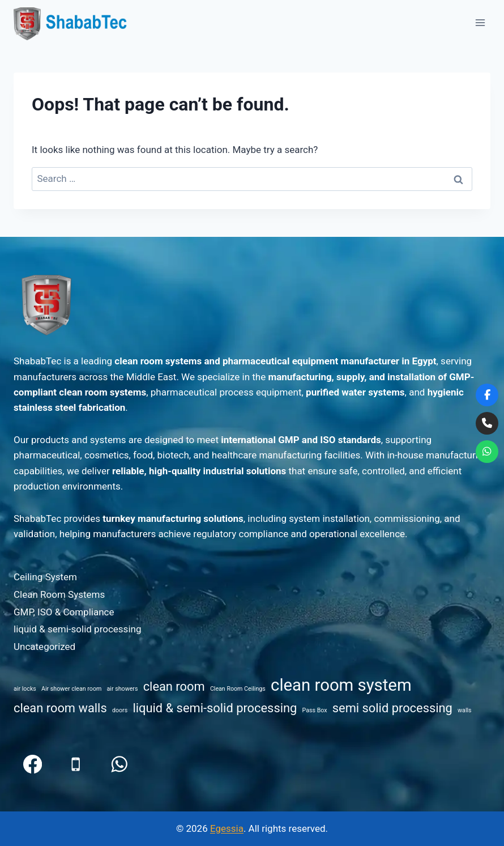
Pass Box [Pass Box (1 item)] (315, 710)
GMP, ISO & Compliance (64, 612)
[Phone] (76, 764)
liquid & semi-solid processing (77, 629)
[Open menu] (480, 22)
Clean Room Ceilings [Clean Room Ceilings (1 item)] (238, 689)
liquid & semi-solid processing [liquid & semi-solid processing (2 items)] (215, 708)
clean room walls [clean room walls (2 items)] (60, 708)
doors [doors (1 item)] (120, 710)
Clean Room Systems (59, 594)
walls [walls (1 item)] (465, 710)
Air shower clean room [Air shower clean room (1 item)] (71, 689)
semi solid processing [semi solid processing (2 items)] (392, 708)
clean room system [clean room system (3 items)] (341, 685)
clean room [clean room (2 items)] (174, 686)
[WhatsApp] (119, 764)
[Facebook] (33, 764)
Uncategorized (44, 647)
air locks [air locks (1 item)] (25, 689)
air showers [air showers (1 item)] (123, 689)
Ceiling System (45, 577)
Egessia (227, 828)
